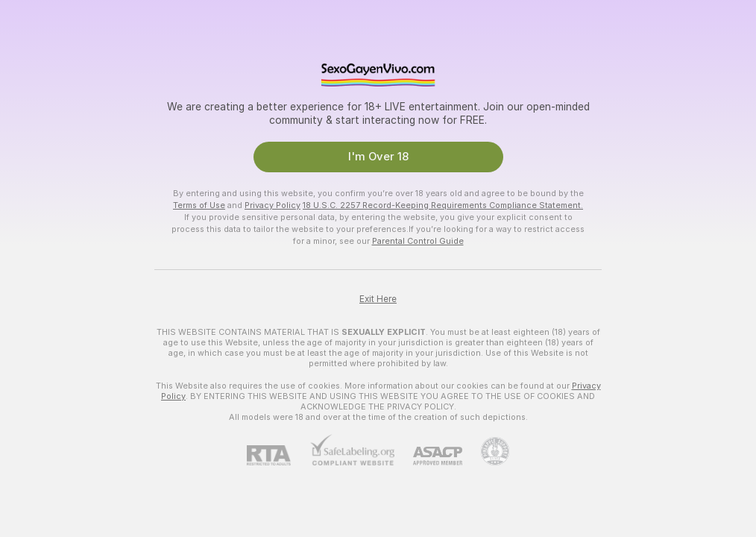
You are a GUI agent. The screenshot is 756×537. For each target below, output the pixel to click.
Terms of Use (199, 205)
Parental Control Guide (418, 241)
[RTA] (278, 455)
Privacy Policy (273, 205)
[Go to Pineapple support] (486, 451)
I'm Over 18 (378, 157)
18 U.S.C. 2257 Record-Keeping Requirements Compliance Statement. (443, 205)
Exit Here (378, 299)
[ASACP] (428, 456)
